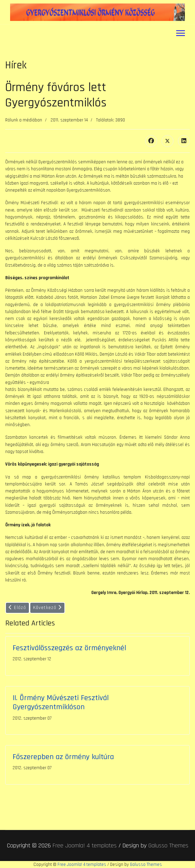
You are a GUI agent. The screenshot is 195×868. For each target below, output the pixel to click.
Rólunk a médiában (24, 120)
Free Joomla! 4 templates (85, 845)
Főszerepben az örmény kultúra (63, 757)
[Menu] (181, 33)
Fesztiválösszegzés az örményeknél (69, 648)
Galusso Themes (168, 845)
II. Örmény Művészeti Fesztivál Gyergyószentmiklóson (61, 702)
